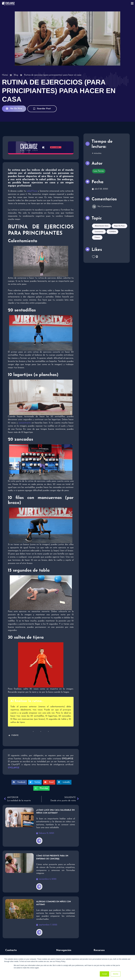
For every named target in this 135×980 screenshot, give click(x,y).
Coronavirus (99, 232)
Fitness (97, 237)
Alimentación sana (102, 226)
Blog (16, 75)
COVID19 (112, 232)
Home (5, 75)
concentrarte (25, 423)
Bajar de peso (119, 226)
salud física (32, 191)
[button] (19, 782)
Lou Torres (99, 171)
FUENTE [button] (13, 735)
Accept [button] (104, 974)
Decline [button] (116, 974)
